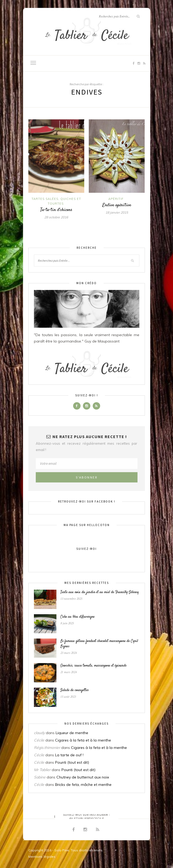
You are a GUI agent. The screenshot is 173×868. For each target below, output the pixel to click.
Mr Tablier (42, 770)
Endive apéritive (117, 205)
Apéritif (116, 199)
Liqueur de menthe (72, 733)
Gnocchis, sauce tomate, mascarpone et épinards (94, 666)
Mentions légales (42, 857)
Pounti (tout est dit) (72, 762)
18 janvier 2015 (117, 212)
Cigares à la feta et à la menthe (83, 740)
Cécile (39, 740)
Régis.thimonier (47, 748)
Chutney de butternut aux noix (83, 777)
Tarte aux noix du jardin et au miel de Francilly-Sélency (100, 592)
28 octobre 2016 (56, 217)
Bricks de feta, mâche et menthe (83, 785)
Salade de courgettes (75, 690)
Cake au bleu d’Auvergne (77, 617)
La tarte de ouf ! (69, 755)
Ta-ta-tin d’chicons (56, 210)
